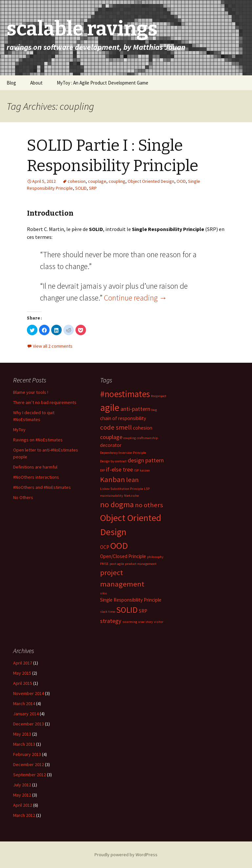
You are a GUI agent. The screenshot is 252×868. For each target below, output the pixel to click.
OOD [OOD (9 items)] (119, 546)
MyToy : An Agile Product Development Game (103, 83)
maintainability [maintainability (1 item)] (112, 496)
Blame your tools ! (31, 392)
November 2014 (29, 693)
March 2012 (24, 815)
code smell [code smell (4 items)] (116, 427)
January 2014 (26, 714)
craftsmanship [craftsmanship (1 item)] (147, 438)
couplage (97, 181)
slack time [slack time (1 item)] (108, 612)
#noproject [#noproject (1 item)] (159, 396)
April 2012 (23, 805)
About (36, 83)
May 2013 (22, 734)
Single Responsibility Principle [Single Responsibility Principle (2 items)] (131, 600)
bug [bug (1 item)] (154, 410)
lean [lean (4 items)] (132, 480)
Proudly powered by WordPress (126, 855)
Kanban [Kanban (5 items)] (113, 479)
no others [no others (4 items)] (149, 505)
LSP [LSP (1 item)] (147, 489)
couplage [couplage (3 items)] (111, 437)
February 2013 (27, 754)
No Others (23, 497)
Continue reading (136, 298)
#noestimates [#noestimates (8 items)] (125, 394)
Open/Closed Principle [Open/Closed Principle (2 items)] (123, 556)
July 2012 (22, 785)
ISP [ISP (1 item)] (136, 470)
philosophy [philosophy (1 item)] (155, 557)
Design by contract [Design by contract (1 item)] (113, 461)
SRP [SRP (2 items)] (143, 611)
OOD (181, 181)
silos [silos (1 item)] (104, 593)
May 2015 (22, 673)
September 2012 (30, 775)
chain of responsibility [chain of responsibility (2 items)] (123, 418)
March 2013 (24, 744)
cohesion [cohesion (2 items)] (143, 428)
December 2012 (29, 764)
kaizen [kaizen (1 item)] (145, 470)
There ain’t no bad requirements (45, 402)
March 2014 (24, 704)
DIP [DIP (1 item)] (103, 470)
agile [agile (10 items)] (110, 407)
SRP (93, 188)
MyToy (19, 430)
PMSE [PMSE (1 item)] (104, 564)
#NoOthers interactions (36, 477)
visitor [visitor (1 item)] (159, 622)
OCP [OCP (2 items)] (105, 547)
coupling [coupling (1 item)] (130, 438)
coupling (117, 181)
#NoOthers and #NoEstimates (42, 487)
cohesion (77, 181)
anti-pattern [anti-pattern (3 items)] (135, 409)
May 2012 (22, 795)
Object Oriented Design (151, 181)
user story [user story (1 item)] (146, 622)
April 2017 (23, 663)
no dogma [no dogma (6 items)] (117, 504)
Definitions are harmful (35, 467)
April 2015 (23, 683)
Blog (11, 83)
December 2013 (29, 724)
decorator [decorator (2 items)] (111, 445)
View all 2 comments (53, 346)
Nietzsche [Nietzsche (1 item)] (131, 496)
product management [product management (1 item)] (141, 564)
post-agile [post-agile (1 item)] (117, 564)
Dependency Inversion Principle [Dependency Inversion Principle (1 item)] (123, 453)
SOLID (81, 188)
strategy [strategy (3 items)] (111, 621)
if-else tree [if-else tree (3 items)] (119, 469)
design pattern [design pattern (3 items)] (146, 460)
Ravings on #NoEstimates (38, 440)
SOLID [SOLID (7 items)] (127, 610)
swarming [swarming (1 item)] (130, 622)
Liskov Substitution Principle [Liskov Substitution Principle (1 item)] (122, 489)
